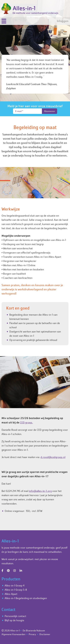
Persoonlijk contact (15, 616)
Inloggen (63, 21)
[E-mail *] (27, 111)
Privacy (32, 634)
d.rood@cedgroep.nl (53, 457)
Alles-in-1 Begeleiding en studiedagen (26, 598)
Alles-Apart (11, 594)
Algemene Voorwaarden (13, 634)
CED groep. (26, 422)
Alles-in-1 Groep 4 (15, 585)
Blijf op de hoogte (14, 620)
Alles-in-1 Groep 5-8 (16, 590)
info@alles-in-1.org (40, 491)
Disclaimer (45, 634)
